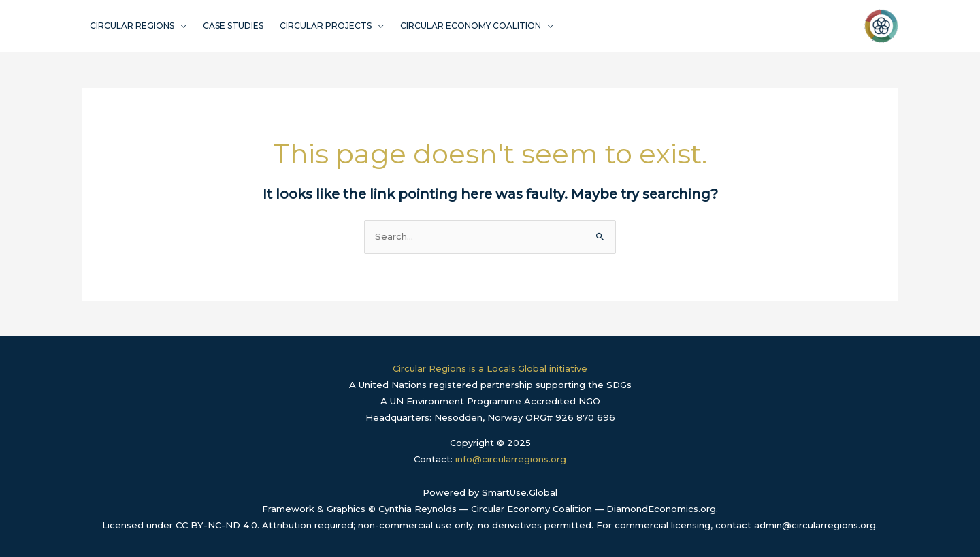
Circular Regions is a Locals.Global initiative (490, 368)
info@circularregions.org (511, 459)
